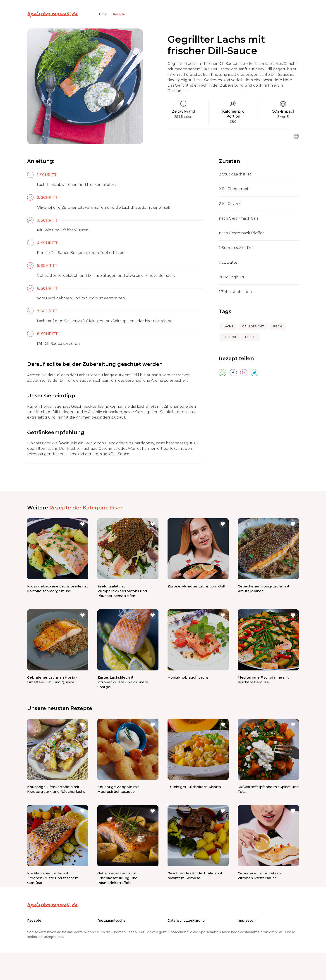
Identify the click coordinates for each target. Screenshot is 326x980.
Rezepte (119, 14)
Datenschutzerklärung (186, 921)
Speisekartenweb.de (52, 14)
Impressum (247, 921)
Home (102, 14)
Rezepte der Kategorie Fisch (86, 508)
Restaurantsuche (111, 921)
